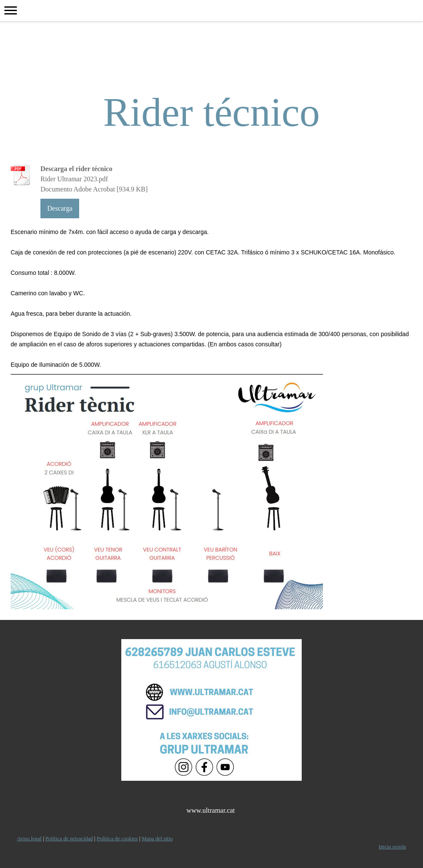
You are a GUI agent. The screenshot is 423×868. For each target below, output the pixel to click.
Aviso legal (29, 839)
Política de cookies (117, 839)
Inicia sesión (392, 847)
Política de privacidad (69, 839)
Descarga (60, 208)
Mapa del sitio (157, 839)
